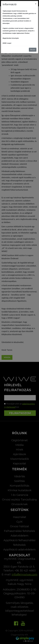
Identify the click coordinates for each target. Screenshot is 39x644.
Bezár (33, 50)
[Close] (36, 4)
